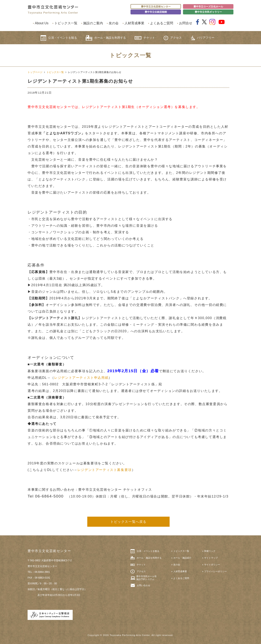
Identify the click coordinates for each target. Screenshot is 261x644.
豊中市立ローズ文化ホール (208, 7)
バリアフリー (202, 38)
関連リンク (210, 551)
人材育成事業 (134, 23)
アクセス (173, 38)
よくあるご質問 (162, 23)
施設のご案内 (93, 23)
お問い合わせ (143, 585)
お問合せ (186, 23)
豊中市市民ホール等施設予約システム (146, 578)
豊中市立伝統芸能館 (156, 12)
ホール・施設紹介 (182, 558)
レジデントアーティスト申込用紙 (81, 378)
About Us (42, 23)
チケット (145, 38)
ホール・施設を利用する (106, 38)
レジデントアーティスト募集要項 (105, 470)
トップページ (35, 72)
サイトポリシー (212, 565)
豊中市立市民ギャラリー (208, 12)
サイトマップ (211, 558)
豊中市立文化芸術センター (156, 7)
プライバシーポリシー (216, 571)
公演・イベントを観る (59, 38)
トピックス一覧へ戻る (128, 522)
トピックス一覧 (66, 23)
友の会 (114, 23)
